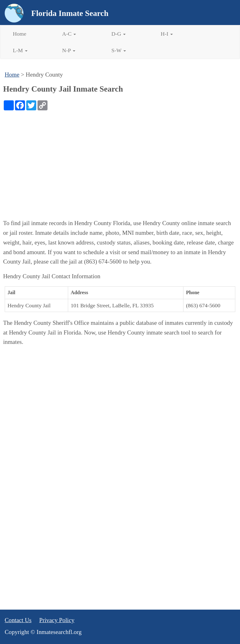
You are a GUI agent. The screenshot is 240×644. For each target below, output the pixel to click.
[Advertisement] (120, 157)
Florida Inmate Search (70, 13)
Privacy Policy (57, 620)
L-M (20, 50)
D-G (119, 34)
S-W (119, 50)
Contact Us (18, 620)
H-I (167, 34)
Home (20, 34)
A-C (69, 34)
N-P (69, 50)
